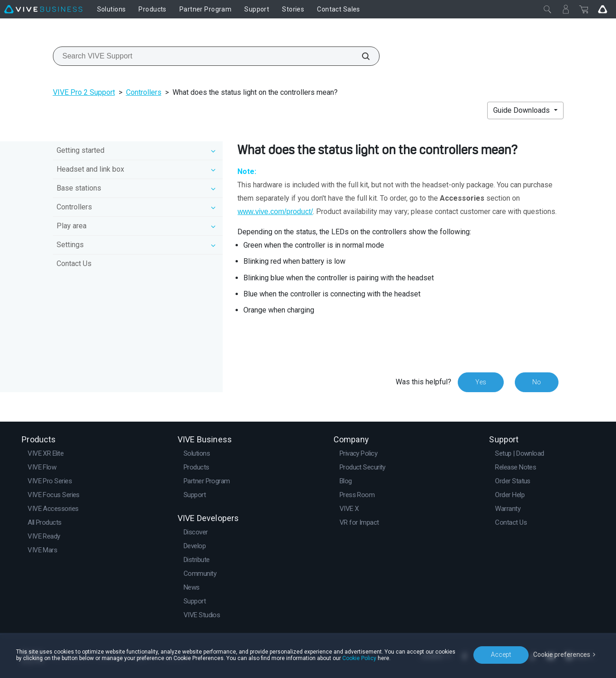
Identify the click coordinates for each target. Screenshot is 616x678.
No (537, 382)
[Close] (547, 9)
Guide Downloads (522, 110)
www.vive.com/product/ (275, 212)
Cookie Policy (359, 658)
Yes (481, 382)
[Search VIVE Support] (361, 56)
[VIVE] (43, 9)
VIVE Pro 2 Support (84, 92)
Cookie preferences (562, 655)
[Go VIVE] (603, 9)
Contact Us (74, 264)
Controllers (144, 92)
